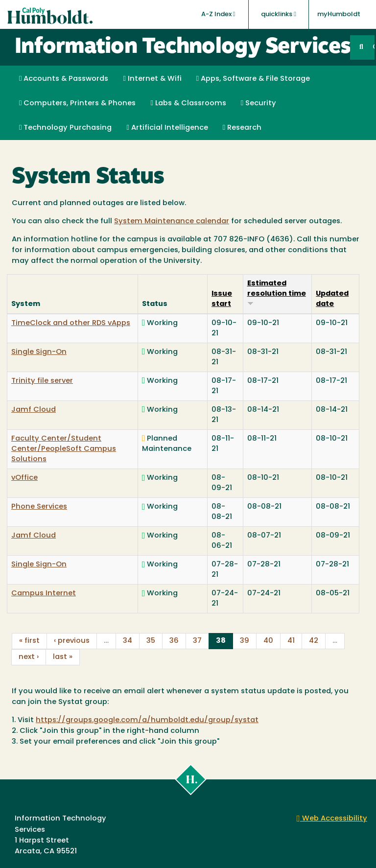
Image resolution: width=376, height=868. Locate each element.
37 (197, 641)
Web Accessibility (332, 819)
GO (374, 47)
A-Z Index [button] (218, 14)
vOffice (24, 478)
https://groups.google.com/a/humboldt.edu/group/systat (147, 720)
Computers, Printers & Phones (77, 103)
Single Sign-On (39, 352)
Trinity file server (42, 381)
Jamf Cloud (34, 410)
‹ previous (72, 641)
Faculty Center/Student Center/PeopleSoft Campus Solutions (64, 449)
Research (242, 128)
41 (291, 641)
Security (258, 103)
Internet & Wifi (152, 79)
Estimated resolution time (277, 293)
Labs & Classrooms (188, 103)
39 (245, 641)
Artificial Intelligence (167, 128)
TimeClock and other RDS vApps (71, 323)
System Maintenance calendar (172, 222)
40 (268, 641)
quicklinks (279, 14)
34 (128, 641)
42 (314, 641)
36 (174, 641)
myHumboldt (339, 14)
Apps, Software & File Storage (253, 79)
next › (29, 657)
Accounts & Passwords (64, 79)
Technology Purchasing (65, 128)
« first (29, 641)
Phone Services (39, 507)
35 (151, 641)
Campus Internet (44, 594)
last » (63, 657)
